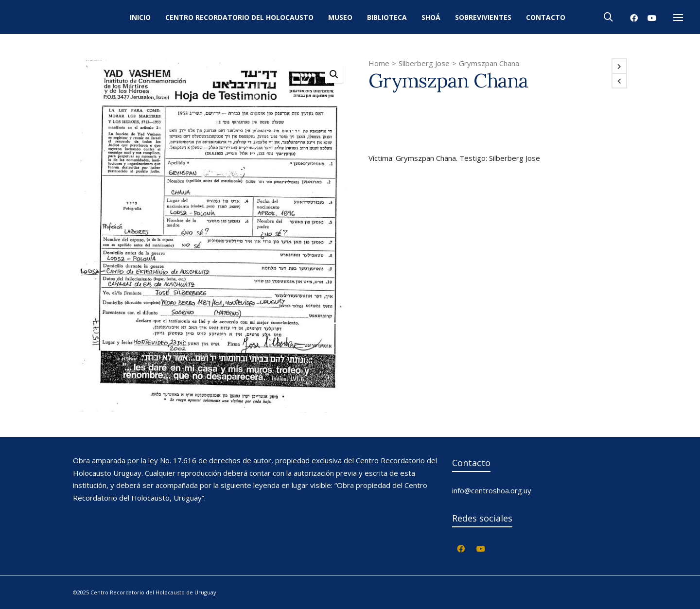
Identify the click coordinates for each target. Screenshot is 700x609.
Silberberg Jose (424, 63)
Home (379, 63)
